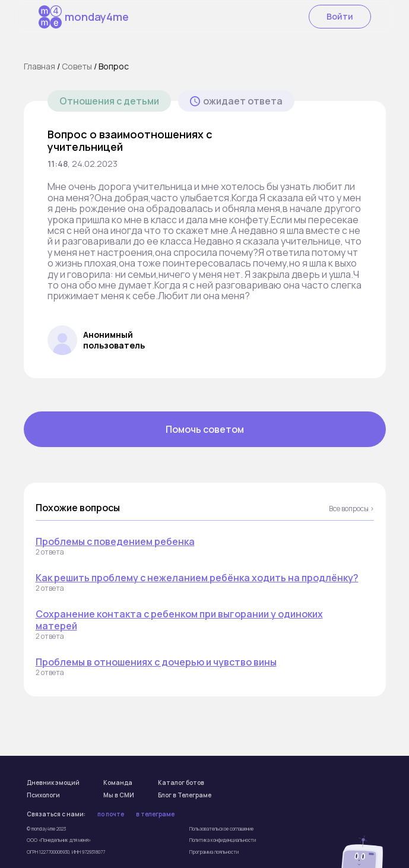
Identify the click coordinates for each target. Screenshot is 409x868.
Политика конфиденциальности (223, 840)
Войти (340, 16)
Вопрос (114, 66)
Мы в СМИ (119, 796)
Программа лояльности (214, 852)
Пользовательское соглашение (221, 829)
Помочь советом (205, 429)
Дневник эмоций (53, 783)
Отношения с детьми (109, 101)
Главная (39, 66)
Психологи (43, 796)
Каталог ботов (181, 783)
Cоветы (77, 66)
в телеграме (155, 815)
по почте (111, 815)
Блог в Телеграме (185, 796)
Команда (118, 783)
